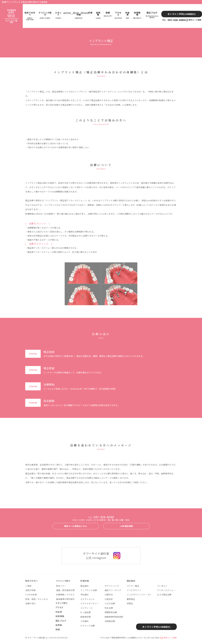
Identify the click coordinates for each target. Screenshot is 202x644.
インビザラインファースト (139, 595)
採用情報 (137, 15)
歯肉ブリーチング (113, 590)
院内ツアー (61, 586)
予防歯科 (85, 595)
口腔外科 (109, 595)
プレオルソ (162, 586)
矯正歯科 (85, 586)
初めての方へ (30, 16)
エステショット (88, 599)
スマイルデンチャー (90, 603)
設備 (108, 14)
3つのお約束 (31, 595)
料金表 (128, 15)
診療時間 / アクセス (65, 595)
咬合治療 (109, 608)
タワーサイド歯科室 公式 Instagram (96, 556)
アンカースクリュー (166, 590)
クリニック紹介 (45, 15)
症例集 (98, 15)
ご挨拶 (28, 586)
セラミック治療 (88, 626)
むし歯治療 (86, 612)
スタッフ (58, 15)
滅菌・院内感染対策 (65, 590)
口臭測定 (109, 599)
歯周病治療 (86, 617)
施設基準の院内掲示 (65, 599)
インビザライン (134, 590)
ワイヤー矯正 (133, 586)
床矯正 (130, 603)
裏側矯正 (131, 599)
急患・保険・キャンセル (37, 599)
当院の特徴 (30, 590)
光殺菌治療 (110, 621)
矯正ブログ (152, 15)
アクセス (118, 15)
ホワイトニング (112, 586)
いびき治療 (110, 603)
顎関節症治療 (111, 612)
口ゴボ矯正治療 (164, 595)
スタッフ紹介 (62, 603)
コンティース (86, 608)
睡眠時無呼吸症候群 (114, 617)
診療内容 (79, 15)
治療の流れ (30, 603)
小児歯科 (85, 621)
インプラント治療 (89, 590)
